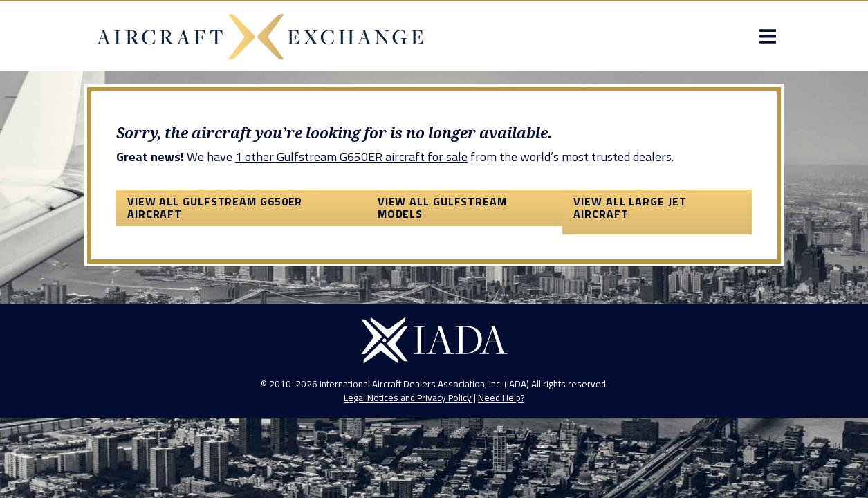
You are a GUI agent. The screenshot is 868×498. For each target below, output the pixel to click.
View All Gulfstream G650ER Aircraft (211, 259)
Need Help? (501, 479)
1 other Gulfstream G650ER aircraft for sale (347, 209)
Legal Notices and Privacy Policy (408, 479)
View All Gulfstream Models (442, 259)
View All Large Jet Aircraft (632, 259)
